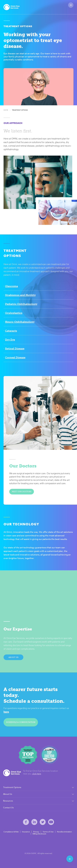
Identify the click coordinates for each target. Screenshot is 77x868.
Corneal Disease (15, 357)
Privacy (36, 832)
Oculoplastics (14, 313)
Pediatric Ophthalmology (21, 304)
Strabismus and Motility (20, 295)
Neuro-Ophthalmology (20, 322)
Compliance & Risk (11, 832)
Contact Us (8, 808)
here (6, 712)
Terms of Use (48, 832)
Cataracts (11, 331)
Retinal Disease (15, 348)
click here (37, 774)
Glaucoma (11, 286)
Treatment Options (20, 110)
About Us (14, 657)
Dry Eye (10, 340)
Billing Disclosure (39, 834)
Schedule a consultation (21, 722)
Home (6, 110)
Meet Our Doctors (22, 492)
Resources (8, 801)
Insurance (26, 832)
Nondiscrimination (64, 832)
